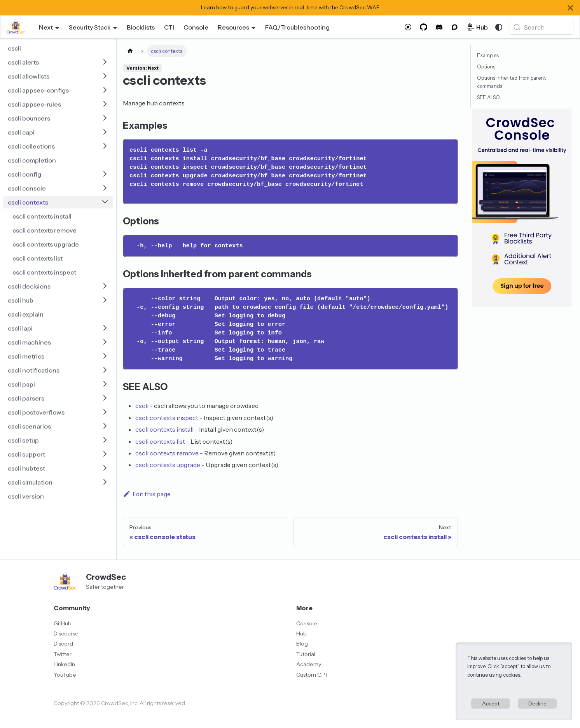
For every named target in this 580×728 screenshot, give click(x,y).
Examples (488, 55)
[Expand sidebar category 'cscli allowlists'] (105, 76)
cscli (14, 48)
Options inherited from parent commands (511, 82)
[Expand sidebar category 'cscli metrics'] (105, 356)
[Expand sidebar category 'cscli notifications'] (105, 370)
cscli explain (26, 314)
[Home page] (130, 51)
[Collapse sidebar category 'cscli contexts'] (105, 202)
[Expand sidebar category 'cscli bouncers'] (105, 118)
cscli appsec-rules (34, 104)
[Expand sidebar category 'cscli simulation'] (105, 482)
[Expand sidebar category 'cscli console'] (105, 188)
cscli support (26, 454)
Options (486, 67)
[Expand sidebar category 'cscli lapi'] (105, 328)
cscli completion (32, 160)
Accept (491, 703)
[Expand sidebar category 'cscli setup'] (105, 440)
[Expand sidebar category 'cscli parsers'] (105, 398)
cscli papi (21, 384)
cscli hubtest (26, 468)
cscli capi (21, 132)
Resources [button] (233, 27)
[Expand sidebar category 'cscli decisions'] (105, 286)
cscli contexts (28, 202)
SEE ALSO (488, 97)
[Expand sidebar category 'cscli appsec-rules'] (105, 104)
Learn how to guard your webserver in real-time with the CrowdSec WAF (290, 7)
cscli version (26, 496)
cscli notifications (34, 370)
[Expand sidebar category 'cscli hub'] (105, 300)
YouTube (65, 675)
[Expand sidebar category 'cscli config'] (105, 174)
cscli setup (23, 440)
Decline (537, 703)
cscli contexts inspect (44, 272)
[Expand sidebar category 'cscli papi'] (105, 384)
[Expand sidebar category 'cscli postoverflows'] (105, 412)
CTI (169, 27)
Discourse (66, 633)
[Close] (570, 8)
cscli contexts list (38, 258)
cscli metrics (26, 356)
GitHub (63, 623)
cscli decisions (29, 286)
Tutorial (306, 654)
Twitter (63, 654)
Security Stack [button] (90, 27)
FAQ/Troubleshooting (297, 27)
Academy (309, 664)
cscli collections (31, 146)
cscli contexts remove (45, 230)
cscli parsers (26, 398)
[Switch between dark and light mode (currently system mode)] (499, 27)
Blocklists (141, 27)
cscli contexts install (42, 216)
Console (196, 27)
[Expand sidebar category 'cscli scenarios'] (105, 426)
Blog (302, 644)
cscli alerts (23, 62)
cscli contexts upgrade (46, 244)
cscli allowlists (29, 76)
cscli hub (21, 300)
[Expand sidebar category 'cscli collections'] (105, 146)
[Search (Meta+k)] (542, 27)
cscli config (24, 174)
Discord (63, 644)
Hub (301, 633)
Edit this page (147, 494)
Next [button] (46, 27)
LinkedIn (64, 664)
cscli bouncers (29, 118)
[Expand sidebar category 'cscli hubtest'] (105, 468)
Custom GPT (312, 675)
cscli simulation (30, 482)
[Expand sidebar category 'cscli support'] (105, 454)
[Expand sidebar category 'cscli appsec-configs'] (105, 90)
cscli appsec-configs (38, 90)
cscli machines (29, 342)
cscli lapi (20, 328)
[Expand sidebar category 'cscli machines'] (105, 342)
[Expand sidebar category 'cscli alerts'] (105, 62)
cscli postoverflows (36, 412)
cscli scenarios (29, 426)
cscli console (27, 188)
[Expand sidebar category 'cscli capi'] (105, 132)
